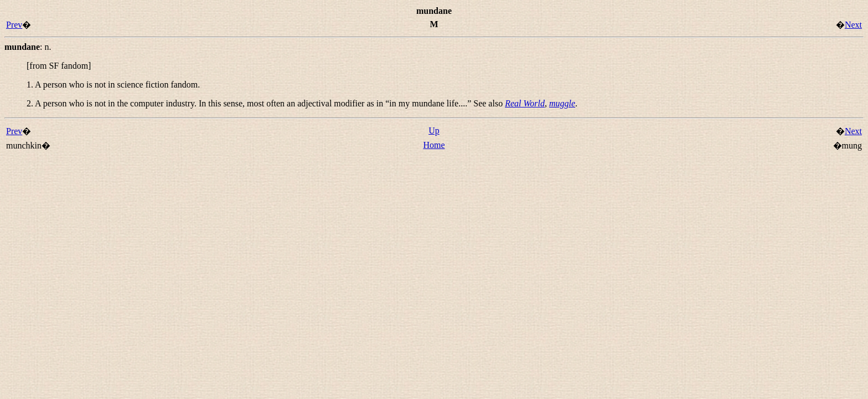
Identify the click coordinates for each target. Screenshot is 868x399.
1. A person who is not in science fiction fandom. (113, 85)
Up (434, 131)
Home (434, 145)
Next (853, 25)
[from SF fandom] (59, 66)
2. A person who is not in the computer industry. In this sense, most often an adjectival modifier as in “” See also (266, 103)
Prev (14, 25)
